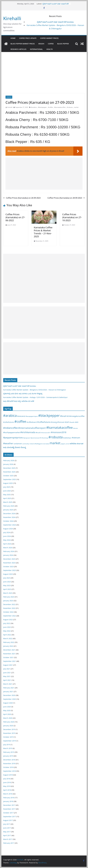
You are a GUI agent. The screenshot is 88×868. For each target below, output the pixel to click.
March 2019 (8, 748)
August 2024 (8, 529)
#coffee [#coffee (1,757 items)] (20, 421)
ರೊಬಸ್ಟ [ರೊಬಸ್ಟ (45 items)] (23, 447)
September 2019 (10, 741)
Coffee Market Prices (49, 38)
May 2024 (7, 540)
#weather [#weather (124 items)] (8, 443)
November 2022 (9, 608)
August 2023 (8, 574)
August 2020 (8, 703)
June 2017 (7, 828)
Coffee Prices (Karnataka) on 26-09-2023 (22, 198)
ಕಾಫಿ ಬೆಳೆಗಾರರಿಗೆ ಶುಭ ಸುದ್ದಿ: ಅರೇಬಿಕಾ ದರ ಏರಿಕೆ (19, 401)
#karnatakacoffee (60, 107)
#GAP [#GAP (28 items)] (67, 422)
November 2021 (9, 654)
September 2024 (10, 525)
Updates (9, 97)
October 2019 (8, 737)
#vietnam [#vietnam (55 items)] (76, 438)
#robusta (70, 107)
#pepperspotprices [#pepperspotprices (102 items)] (13, 438)
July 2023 (7, 578)
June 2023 (7, 582)
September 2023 (10, 570)
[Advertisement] (44, 76)
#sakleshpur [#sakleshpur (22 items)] (67, 438)
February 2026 (9, 460)
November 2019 (9, 733)
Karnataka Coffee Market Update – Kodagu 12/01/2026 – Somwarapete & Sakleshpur (35, 397)
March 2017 (8, 839)
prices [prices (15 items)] (67, 444)
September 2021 (10, 661)
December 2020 (9, 695)
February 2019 (9, 752)
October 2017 (8, 813)
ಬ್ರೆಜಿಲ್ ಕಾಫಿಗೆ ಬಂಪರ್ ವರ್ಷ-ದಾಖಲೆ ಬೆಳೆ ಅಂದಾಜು (55, 22)
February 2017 (9, 843)
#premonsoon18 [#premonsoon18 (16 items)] (36, 438)
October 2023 (8, 567)
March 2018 (8, 794)
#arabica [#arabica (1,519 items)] (10, 415)
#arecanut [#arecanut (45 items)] (21, 416)
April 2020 (7, 714)
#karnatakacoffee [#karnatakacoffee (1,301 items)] (60, 427)
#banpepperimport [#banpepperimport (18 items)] (32, 416)
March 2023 (8, 593)
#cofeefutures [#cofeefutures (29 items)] (9, 422)
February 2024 (9, 551)
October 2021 (8, 657)
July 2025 (7, 487)
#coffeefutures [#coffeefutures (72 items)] (44, 422)
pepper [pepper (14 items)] (63, 444)
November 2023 (9, 563)
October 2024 (8, 521)
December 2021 (9, 650)
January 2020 (8, 726)
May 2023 (7, 585)
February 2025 (9, 506)
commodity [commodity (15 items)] (26, 444)
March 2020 (8, 718)
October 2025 (8, 476)
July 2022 (7, 623)
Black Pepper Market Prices (23, 44)
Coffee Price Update (28, 38)
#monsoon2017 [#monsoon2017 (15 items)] (46, 433)
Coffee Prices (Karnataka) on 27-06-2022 (15, 217)
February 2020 (9, 722)
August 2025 (8, 483)
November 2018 (9, 763)
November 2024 (9, 517)
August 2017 (8, 820)
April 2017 (7, 835)
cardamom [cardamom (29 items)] (18, 444)
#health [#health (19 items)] (72, 422)
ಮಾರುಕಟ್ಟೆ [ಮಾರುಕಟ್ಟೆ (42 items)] (11, 447)
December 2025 (9, 468)
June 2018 (7, 782)
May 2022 (7, 631)
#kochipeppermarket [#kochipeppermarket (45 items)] (12, 432)
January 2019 (8, 756)
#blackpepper (42, 107)
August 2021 (8, 665)
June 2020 (7, 707)
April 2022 (7, 635)
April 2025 (7, 498)
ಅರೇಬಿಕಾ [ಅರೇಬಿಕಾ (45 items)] (73, 444)
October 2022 (8, 612)
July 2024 (7, 532)
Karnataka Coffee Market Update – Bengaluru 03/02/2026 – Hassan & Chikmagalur (35, 390)
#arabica (34, 107)
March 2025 (8, 502)
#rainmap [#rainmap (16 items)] (45, 438)
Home (13, 38)
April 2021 (7, 680)
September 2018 (10, 771)
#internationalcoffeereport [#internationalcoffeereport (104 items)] (32, 428)
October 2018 (8, 767)
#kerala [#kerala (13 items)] (75, 428)
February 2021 (9, 688)
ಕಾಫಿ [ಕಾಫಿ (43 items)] (5, 447)
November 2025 (9, 472)
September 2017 (10, 817)
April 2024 (7, 544)
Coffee (51, 44)
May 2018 (7, 786)
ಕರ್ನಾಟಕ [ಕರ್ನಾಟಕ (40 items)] (80, 444)
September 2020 (10, 699)
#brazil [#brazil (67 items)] (63, 416)
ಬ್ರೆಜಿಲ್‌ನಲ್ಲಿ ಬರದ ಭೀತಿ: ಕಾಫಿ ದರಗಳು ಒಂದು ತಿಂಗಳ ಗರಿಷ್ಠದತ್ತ (23, 394)
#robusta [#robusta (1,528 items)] (56, 437)
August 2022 (8, 620)
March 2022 (8, 638)
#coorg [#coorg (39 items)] (54, 422)
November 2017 (9, 809)
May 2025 (7, 495)
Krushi (41, 44)
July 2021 (7, 669)
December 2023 (9, 559)
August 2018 (8, 775)
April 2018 (7, 790)
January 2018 (8, 801)
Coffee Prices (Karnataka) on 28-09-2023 (66, 198)
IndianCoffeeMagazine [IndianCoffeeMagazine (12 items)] (36, 444)
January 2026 (8, 464)
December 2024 (9, 513)
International (36, 49)
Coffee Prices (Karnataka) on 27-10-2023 (72, 217)
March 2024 (8, 548)
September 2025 (10, 479)
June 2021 (7, 673)
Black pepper (63, 44)
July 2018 (7, 779)
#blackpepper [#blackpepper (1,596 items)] (49, 415)
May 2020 (7, 710)
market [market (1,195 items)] (55, 443)
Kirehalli (12, 18)
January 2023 (8, 601)
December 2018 (9, 760)
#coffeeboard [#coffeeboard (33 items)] (32, 422)
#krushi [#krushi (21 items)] (38, 433)
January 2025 (8, 510)
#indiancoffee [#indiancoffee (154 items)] (10, 428)
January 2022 (8, 646)
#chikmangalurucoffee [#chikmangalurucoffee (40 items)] (76, 416)
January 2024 (8, 555)
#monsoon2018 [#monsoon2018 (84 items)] (59, 432)
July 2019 (7, 745)
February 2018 (9, 798)
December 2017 (9, 805)
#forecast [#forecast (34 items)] (61, 422)
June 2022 (7, 627)
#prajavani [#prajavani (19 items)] (27, 438)
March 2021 (8, 684)
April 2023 (7, 589)
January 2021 (8, 692)
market (76, 107)
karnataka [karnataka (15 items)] (46, 444)
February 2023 (9, 597)
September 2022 (10, 616)
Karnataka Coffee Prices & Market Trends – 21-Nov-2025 (43, 232)
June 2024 (7, 536)
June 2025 (7, 491)
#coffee (50, 107)
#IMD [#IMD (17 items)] (77, 422)
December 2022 (9, 604)
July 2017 (7, 824)
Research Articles (18, 49)
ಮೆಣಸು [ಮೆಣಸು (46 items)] (17, 447)
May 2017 (7, 832)
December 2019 (9, 729)
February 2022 (9, 642)
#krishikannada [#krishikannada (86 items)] (28, 432)
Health (50, 49)
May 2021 (7, 676)
